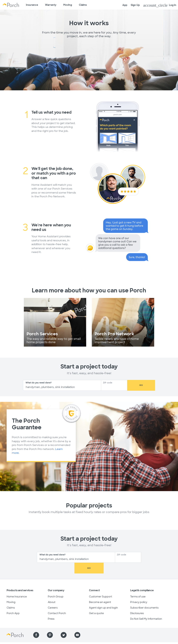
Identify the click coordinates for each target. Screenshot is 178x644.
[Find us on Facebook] (36, 624)
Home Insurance (17, 586)
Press (51, 608)
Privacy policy (139, 591)
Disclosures (137, 602)
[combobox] (62, 385)
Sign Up (135, 5)
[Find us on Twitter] (64, 624)
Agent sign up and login (103, 597)
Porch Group (56, 586)
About (52, 591)
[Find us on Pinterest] (50, 624)
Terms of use (138, 586)
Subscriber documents (144, 597)
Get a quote (96, 602)
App (125, 5)
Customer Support (101, 586)
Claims (83, 5)
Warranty (51, 5)
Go (141, 385)
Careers (53, 597)
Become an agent (100, 591)
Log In (160, 5)
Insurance (32, 5)
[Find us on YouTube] (77, 624)
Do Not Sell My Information (146, 608)
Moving (68, 5)
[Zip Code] (115, 387)
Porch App (13, 602)
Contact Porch (57, 602)
